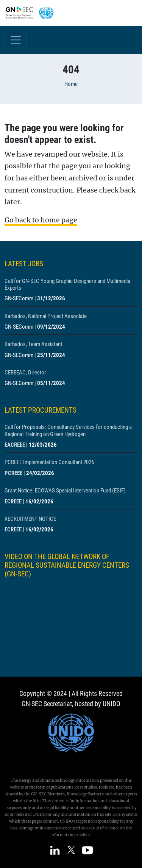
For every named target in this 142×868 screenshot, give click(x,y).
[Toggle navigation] (16, 40)
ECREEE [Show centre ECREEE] (13, 502)
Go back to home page (41, 220)
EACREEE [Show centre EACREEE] (15, 445)
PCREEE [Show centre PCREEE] (13, 473)
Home (71, 84)
